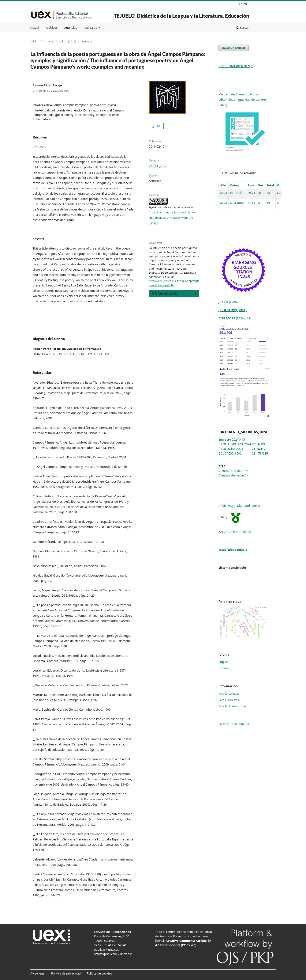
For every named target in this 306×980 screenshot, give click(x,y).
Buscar (242, 28)
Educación (237, 193)
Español (224, 668)
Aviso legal (38, 973)
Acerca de (91, 28)
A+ (247, 471)
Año (223, 185)
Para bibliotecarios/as (232, 706)
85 (268, 193)
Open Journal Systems (234, 724)
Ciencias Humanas (232, 475)
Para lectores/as (229, 694)
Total (270, 185)
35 (260, 193)
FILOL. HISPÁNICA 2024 (235, 444)
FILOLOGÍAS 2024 (231, 449)
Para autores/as (229, 700)
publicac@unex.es (107, 949)
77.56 (251, 203)
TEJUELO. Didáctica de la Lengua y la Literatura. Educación (181, 16)
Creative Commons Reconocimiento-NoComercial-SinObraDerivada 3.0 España (172, 218)
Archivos (52, 28)
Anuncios (71, 28)
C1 (279, 203)
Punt (251, 185)
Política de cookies (99, 973)
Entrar (243, 4)
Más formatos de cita (165, 293)
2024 (229, 439)
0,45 (242, 439)
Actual (35, 28)
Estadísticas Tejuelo (233, 550)
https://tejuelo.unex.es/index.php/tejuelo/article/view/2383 (174, 283)
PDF (158, 126)
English (224, 662)
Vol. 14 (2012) (67, 41)
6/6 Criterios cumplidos (235, 532)
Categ (234, 185)
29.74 (251, 193)
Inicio (34, 41)
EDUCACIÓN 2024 (231, 453)
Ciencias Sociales (230, 471)
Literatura (237, 203)
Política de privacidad (66, 973)
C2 (279, 193)
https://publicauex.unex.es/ (113, 954)
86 (268, 203)
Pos (261, 185)
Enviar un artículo (234, 48)
